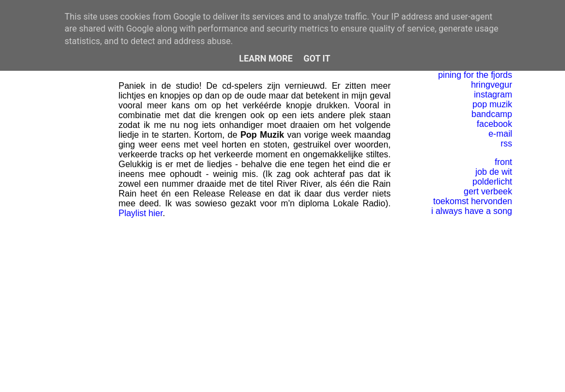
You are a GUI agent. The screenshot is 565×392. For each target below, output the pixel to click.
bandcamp (492, 114)
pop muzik (492, 104)
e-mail (500, 134)
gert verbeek (488, 191)
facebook (494, 124)
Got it (317, 59)
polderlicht (492, 182)
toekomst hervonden (473, 201)
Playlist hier (140, 213)
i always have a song (472, 211)
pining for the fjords (475, 75)
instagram (493, 94)
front (503, 162)
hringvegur (491, 85)
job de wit (494, 172)
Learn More (266, 59)
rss (506, 143)
